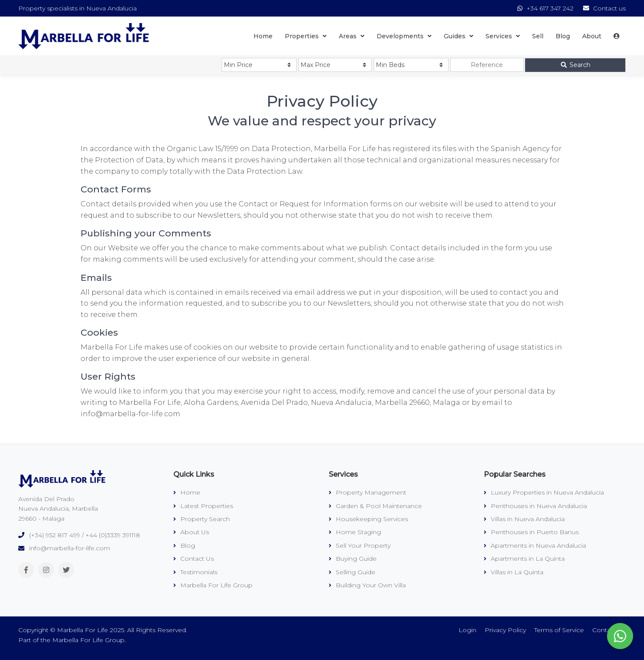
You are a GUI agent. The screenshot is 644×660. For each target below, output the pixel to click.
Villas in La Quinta (514, 572)
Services (503, 36)
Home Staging (355, 532)
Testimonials (195, 572)
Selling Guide (352, 572)
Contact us (604, 8)
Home (263, 36)
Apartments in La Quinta (524, 559)
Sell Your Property (360, 546)
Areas (352, 36)
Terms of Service (559, 630)
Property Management (368, 492)
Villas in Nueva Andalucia (524, 519)
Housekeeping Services (368, 519)
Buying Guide (353, 559)
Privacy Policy (505, 630)
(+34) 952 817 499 (55, 535)
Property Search (202, 519)
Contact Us (194, 559)
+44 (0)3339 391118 (113, 535)
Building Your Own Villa (367, 585)
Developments (404, 36)
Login (467, 630)
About (592, 36)
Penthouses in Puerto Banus (531, 532)
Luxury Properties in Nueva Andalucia (544, 492)
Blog (563, 36)
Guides (459, 36)
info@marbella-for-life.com (70, 548)
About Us (191, 532)
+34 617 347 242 (546, 8)
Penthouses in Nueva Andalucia (535, 506)
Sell (538, 36)
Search (575, 65)
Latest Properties (203, 506)
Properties (306, 36)
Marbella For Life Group (213, 585)
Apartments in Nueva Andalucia (535, 546)
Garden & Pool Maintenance (375, 506)
